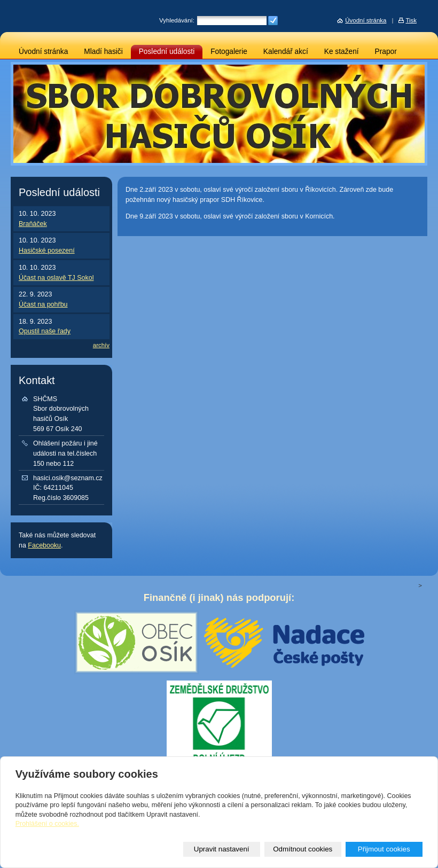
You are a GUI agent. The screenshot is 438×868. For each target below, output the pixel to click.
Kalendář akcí (286, 52)
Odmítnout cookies (303, 849)
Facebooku (44, 545)
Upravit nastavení (222, 849)
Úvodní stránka (43, 52)
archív (101, 345)
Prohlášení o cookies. (47, 824)
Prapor (386, 52)
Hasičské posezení (47, 251)
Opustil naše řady (45, 331)
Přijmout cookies (384, 849)
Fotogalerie (229, 52)
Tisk (411, 20)
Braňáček (33, 224)
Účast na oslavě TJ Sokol (56, 278)
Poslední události (167, 52)
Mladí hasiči (103, 52)
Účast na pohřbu (43, 304)
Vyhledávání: (177, 20)
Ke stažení (342, 52)
